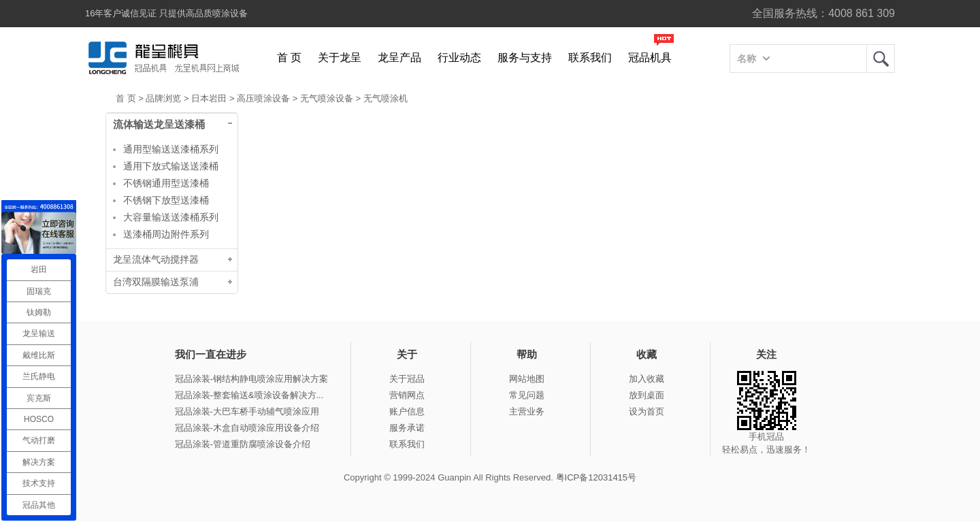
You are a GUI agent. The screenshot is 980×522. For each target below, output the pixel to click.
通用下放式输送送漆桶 (171, 166)
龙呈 (881, 59)
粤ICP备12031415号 (597, 477)
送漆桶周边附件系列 (166, 234)
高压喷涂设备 (263, 98)
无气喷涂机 (386, 98)
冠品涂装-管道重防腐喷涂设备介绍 (243, 444)
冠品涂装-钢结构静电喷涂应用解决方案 (251, 379)
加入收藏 (647, 379)
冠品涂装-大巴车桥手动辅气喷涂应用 (247, 411)
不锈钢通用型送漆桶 (166, 183)
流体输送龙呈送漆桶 (159, 125)
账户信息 (407, 411)
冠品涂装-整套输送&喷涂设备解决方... (249, 395)
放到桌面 (647, 395)
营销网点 (407, 395)
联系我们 (590, 58)
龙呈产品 (399, 58)
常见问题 (527, 395)
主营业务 (527, 411)
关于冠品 (407, 379)
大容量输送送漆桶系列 (171, 217)
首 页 (289, 58)
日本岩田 (209, 98)
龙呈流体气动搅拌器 (156, 260)
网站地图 (527, 379)
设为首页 (647, 411)
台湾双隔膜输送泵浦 (156, 282)
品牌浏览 (163, 98)
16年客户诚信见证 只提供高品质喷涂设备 (166, 13)
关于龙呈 (340, 58)
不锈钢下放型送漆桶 (166, 200)
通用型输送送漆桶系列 (171, 149)
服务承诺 (407, 428)
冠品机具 (650, 58)
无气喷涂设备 (327, 98)
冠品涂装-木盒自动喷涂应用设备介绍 (247, 428)
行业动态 (459, 58)
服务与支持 (525, 58)
